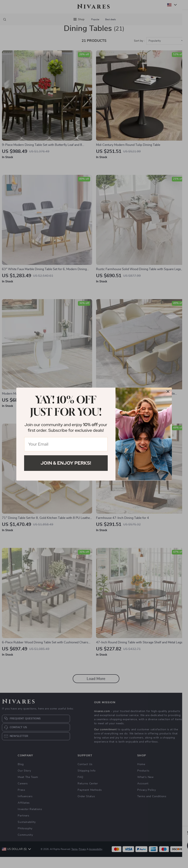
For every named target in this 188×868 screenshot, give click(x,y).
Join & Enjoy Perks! (66, 463)
